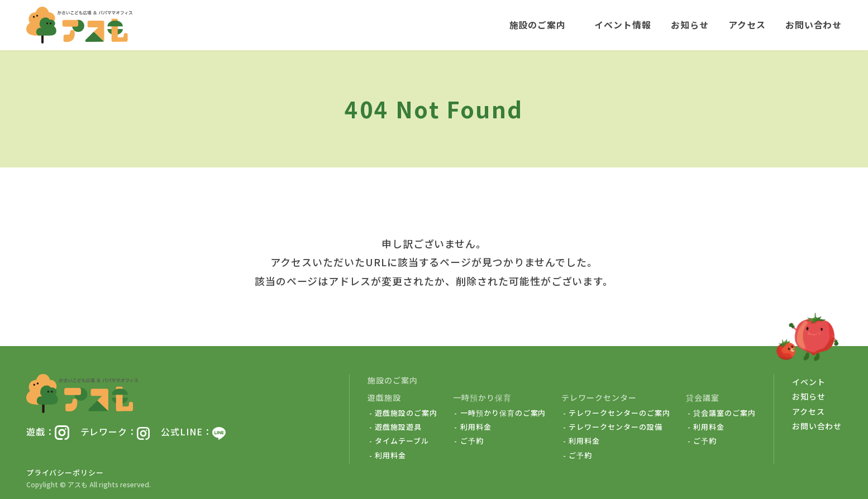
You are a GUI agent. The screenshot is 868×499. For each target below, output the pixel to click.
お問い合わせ (814, 25)
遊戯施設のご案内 (406, 413)
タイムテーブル (402, 441)
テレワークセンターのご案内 (619, 413)
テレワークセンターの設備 (616, 427)
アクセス (747, 25)
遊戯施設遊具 (398, 427)
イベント (809, 382)
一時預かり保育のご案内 (503, 413)
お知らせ (690, 25)
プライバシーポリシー (65, 472)
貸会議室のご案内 (724, 413)
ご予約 (472, 441)
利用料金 (390, 455)
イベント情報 (623, 25)
